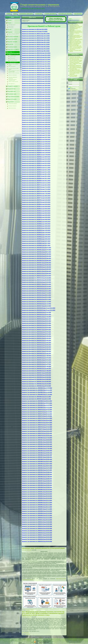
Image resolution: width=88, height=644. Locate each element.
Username (70, 82)
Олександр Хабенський (27, 550)
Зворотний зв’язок (12, 108)
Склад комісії (13, 58)
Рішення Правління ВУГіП (14, 34)
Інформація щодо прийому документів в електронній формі (43, 548)
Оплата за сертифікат (13, 75)
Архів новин (11, 27)
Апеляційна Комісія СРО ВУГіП (14, 69)
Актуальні (28, 610)
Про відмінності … (12, 84)
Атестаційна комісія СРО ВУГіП (14, 54)
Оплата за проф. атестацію (14, 73)
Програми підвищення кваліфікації (13, 78)
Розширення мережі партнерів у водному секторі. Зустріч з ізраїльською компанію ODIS (76, 41)
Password (70, 84)
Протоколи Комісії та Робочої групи (14, 62)
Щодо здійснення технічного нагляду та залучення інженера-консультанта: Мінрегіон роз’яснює (76, 33)
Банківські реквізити (13, 106)
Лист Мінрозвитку (25, 633)
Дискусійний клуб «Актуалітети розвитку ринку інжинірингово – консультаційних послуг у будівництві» (76, 73)
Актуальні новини (12, 25)
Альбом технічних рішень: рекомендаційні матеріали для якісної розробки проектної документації (76, 37)
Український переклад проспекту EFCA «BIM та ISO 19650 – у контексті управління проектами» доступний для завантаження (76, 47)
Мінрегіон (49, 640)
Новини (32, 610)
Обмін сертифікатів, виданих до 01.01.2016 (14, 71)
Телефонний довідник (13, 104)
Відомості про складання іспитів (13, 65)
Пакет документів (12, 66)
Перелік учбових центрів (13, 82)
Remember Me (72, 89)
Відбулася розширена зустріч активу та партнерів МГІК (75, 43)
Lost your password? (74, 90)
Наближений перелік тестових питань (13, 80)
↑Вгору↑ (45, 640)
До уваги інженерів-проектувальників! (74, 76)
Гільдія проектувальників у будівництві (40, 5)
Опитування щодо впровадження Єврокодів (75, 69)
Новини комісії (13, 56)
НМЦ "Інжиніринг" (40, 640)
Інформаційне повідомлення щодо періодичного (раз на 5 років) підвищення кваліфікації (76, 67)
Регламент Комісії (14, 60)
